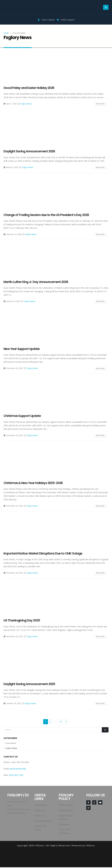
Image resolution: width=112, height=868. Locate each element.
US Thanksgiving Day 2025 (22, 620)
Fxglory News (26, 104)
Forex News (11, 743)
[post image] (56, 68)
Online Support (66, 20)
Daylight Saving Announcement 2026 (29, 151)
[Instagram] (88, 809)
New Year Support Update (22, 349)
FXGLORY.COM (16, 776)
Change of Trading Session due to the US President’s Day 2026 (46, 215)
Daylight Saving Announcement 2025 (29, 684)
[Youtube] (100, 803)
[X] (94, 803)
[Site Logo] (14, 7)
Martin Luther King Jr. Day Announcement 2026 (36, 282)
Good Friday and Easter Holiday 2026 (29, 88)
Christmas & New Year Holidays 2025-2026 (33, 483)
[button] (106, 7)
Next (66, 722)
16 (61, 722)
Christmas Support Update (22, 416)
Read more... (101, 104)
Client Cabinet (48, 20)
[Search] (105, 730)
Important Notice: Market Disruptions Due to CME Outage (43, 553)
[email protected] (21, 810)
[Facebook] (88, 803)
